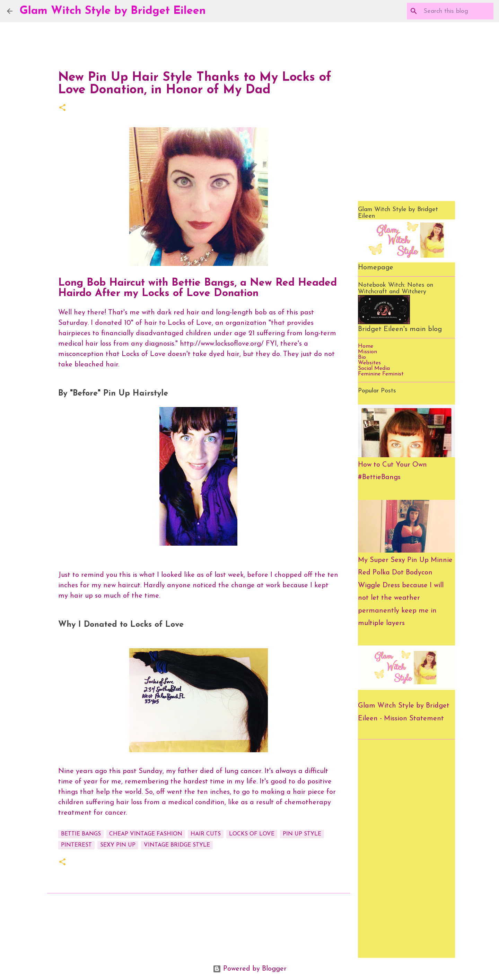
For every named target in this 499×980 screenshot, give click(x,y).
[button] (62, 108)
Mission (367, 352)
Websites (369, 363)
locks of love (252, 834)
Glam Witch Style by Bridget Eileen (113, 11)
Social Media (374, 368)
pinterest (76, 845)
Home (366, 346)
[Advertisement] (406, 849)
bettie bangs (81, 834)
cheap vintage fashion (146, 834)
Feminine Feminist (381, 374)
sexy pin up (118, 845)
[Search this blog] (457, 11)
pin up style (302, 834)
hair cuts (206, 834)
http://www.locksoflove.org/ (222, 344)
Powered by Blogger (250, 969)
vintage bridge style (177, 845)
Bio (362, 357)
